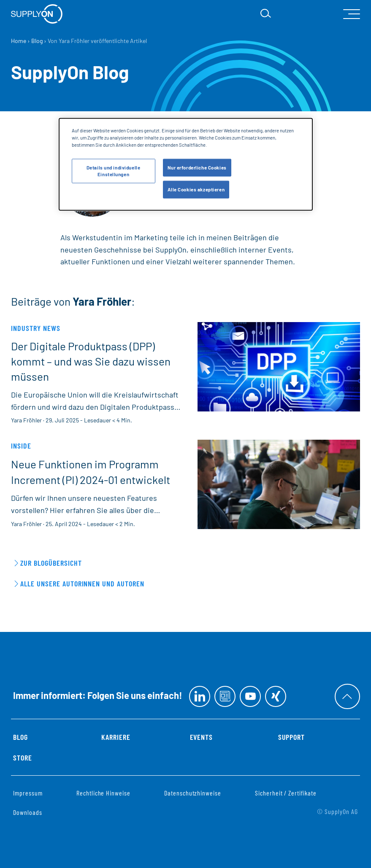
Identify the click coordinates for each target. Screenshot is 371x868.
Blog (20, 737)
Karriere (116, 737)
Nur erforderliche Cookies (197, 168)
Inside (21, 446)
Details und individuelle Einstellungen (114, 171)
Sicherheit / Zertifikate (286, 793)
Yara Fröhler (26, 420)
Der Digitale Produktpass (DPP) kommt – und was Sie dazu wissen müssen (91, 361)
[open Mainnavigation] (352, 14)
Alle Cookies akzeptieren (196, 189)
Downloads (28, 812)
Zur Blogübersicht (51, 563)
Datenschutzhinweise (193, 793)
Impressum (28, 793)
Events (202, 737)
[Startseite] (37, 14)
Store (23, 758)
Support (292, 737)
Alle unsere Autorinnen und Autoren (82, 583)
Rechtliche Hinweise (103, 793)
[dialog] (186, 164)
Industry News (35, 328)
